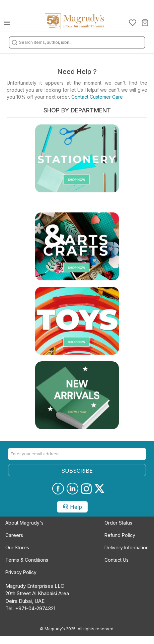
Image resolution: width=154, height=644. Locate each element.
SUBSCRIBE (77, 471)
